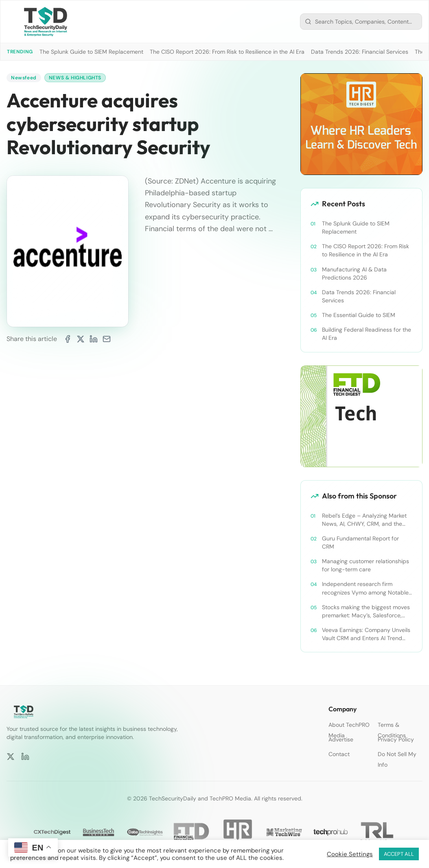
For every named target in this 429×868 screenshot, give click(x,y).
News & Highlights (75, 78)
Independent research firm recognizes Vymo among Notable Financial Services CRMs (365, 588)
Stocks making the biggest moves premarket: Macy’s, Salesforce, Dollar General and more (366, 611)
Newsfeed (24, 78)
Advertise (341, 739)
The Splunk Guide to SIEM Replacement (91, 52)
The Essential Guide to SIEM (359, 315)
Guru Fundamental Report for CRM (360, 542)
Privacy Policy (396, 739)
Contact (339, 754)
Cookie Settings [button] (350, 854)
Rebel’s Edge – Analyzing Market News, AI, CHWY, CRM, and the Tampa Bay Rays (364, 520)
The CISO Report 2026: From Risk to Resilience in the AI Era (227, 52)
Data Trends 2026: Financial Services (360, 52)
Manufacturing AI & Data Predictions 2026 (354, 273)
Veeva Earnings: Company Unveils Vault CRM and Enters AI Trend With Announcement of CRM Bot (366, 634)
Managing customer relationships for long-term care (366, 565)
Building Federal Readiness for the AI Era (367, 334)
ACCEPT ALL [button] (399, 854)
